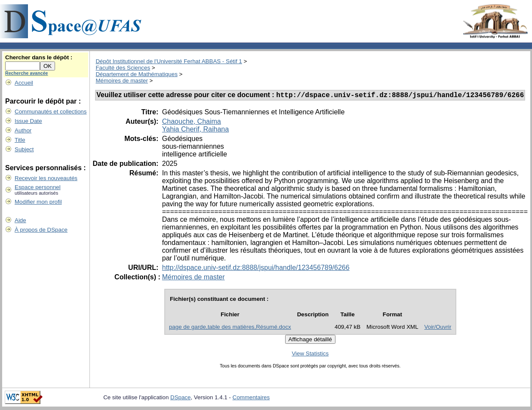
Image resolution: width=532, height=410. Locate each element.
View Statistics (310, 355)
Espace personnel (38, 187)
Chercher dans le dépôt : (39, 57)
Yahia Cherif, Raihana (195, 130)
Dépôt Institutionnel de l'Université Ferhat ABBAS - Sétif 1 (169, 61)
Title (20, 140)
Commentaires (251, 399)
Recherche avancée (27, 73)
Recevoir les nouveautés (46, 178)
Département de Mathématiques (136, 74)
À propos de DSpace (41, 230)
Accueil (24, 83)
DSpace (180, 399)
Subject (24, 149)
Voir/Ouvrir (438, 328)
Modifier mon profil (38, 202)
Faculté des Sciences (123, 68)
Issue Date (28, 121)
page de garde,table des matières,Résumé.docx (230, 328)
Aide (20, 220)
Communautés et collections (51, 112)
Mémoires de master (121, 81)
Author (23, 130)
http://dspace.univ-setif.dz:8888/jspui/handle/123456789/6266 (256, 269)
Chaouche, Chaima (192, 123)
